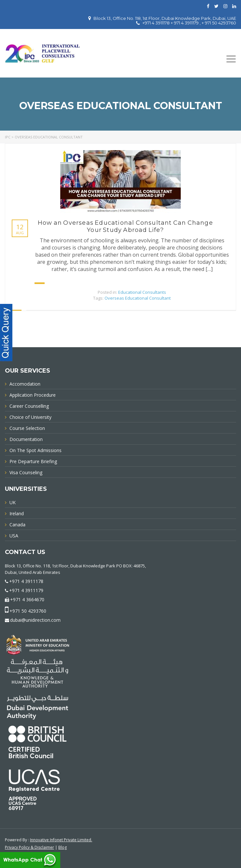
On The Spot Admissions (35, 450)
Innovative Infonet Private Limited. (61, 840)
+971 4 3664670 (27, 599)
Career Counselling (29, 406)
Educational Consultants (142, 292)
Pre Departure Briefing (33, 461)
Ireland (17, 513)
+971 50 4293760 (28, 611)
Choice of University (30, 417)
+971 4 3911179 (26, 590)
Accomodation (25, 384)
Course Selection (27, 428)
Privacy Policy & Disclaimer (29, 847)
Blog (63, 847)
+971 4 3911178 (26, 581)
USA (14, 536)
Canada (17, 525)
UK (13, 502)
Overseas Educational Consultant (138, 298)
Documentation (26, 439)
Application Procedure (33, 395)
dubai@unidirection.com (35, 620)
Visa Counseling (26, 472)
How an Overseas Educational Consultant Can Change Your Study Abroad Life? (125, 226)
